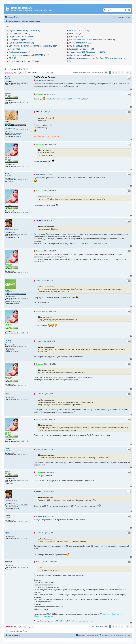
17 (14, 101)
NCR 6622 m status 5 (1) (80, 31)
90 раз (17, 303)
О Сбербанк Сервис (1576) (21, 40)
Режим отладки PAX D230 (81, 43)
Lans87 (7, 393)
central (7, 290)
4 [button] (119, 73)
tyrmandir (8, 340)
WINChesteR (9, 561)
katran (7, 174)
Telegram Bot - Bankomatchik (21, 37)
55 (14, 345)
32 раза (17, 302)
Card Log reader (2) (78, 37)
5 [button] (122, 73)
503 (14, 233)
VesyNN (8, 516)
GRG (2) (12, 58)
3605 (14, 128)
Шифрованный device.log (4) (82, 49)
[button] (106, 73)
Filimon (7, 472)
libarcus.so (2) (75, 34)
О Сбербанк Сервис (16, 69)
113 (14, 178)
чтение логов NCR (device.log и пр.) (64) (87, 52)
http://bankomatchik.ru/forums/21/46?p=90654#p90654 (67, 99)
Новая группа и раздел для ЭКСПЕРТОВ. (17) (29, 55)
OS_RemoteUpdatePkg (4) (81, 46)
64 (14, 566)
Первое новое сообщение (81, 73)
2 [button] (113, 73)
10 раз (17, 237)
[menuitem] (16, 17)
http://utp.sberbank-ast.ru (46, 616)
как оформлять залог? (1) (20, 34)
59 (14, 165)
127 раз (17, 135)
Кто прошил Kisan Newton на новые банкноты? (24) (92, 40)
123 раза (18, 136)
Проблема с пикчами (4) (19, 52)
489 (14, 479)
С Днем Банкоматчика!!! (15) (21, 43)
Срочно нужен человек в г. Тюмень (24, 61)
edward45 (8, 94)
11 (14, 82)
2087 (14, 297)
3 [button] (116, 73)
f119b (7, 122)
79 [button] (127, 73)
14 (14, 520)
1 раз (17, 351)
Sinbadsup (8, 158)
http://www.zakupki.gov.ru (112, 614)
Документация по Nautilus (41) (83, 55)
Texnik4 (8, 77)
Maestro (8, 228)
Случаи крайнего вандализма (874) (24, 31)
